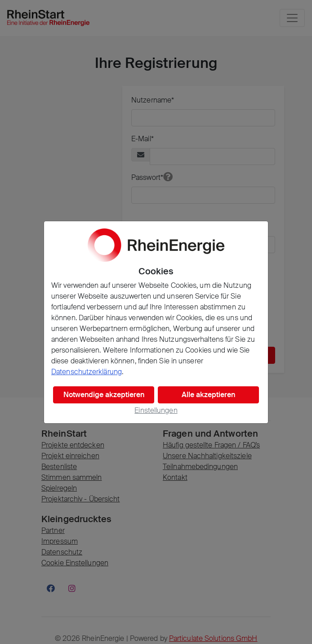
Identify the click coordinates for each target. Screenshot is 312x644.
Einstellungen (156, 410)
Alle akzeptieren (208, 395)
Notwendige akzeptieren (104, 395)
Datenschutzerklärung (87, 372)
